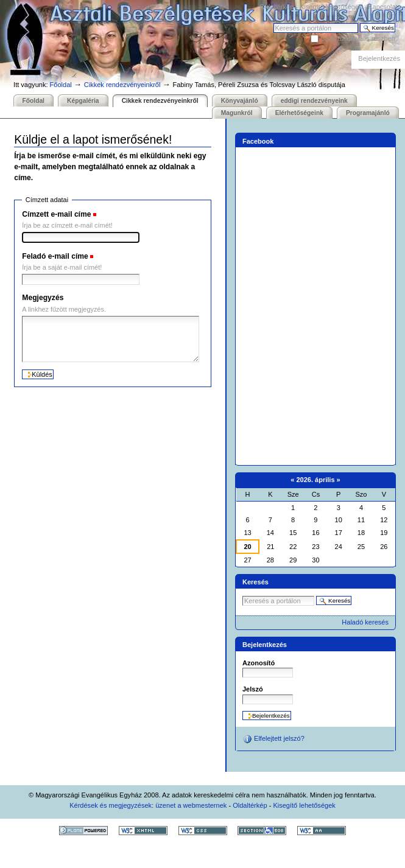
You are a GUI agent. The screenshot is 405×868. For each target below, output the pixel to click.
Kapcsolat (382, 7)
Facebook (258, 141)
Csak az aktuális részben (358, 38)
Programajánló (368, 113)
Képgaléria (83, 101)
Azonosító (259, 663)
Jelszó (253, 689)
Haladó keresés (365, 622)
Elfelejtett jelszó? (273, 739)
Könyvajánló (240, 101)
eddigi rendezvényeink (314, 101)
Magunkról (237, 113)
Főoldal (61, 85)
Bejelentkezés (379, 58)
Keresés (273, 23)
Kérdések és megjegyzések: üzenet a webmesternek (148, 805)
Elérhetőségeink (299, 113)
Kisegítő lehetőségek (331, 7)
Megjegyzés (43, 298)
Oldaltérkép (276, 7)
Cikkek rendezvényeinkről (122, 85)
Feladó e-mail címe (55, 256)
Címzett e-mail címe (56, 214)
